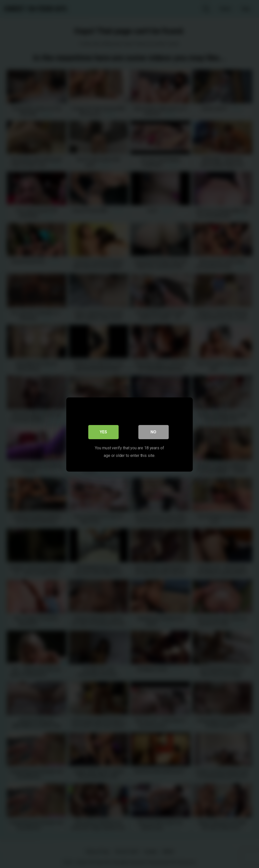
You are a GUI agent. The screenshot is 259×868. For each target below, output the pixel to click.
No (154, 431)
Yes (104, 431)
